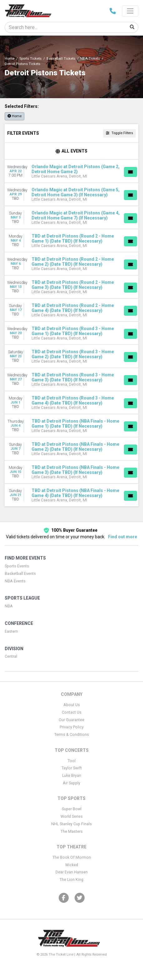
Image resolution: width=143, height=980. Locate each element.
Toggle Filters (119, 133)
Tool (72, 761)
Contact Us (72, 712)
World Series (72, 817)
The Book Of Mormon (72, 857)
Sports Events (17, 566)
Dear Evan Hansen (72, 872)
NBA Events (15, 581)
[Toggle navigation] (130, 11)
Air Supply (71, 783)
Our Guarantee (71, 720)
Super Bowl (72, 809)
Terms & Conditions (72, 735)
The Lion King (71, 880)
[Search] (66, 27)
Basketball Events (20, 574)
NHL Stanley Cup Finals (71, 824)
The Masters (72, 832)
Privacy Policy (72, 727)
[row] (71, 171)
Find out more (123, 537)
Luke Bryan (72, 776)
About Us (72, 705)
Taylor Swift (72, 768)
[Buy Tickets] (131, 172)
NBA (9, 606)
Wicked (72, 865)
